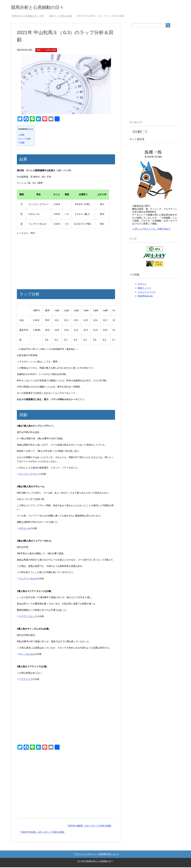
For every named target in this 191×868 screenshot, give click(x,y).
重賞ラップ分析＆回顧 (46, 51)
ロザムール (25, 529)
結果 (21, 135)
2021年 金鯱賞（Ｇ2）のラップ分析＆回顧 (90, 826)
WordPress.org (145, 297)
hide (31, 130)
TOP (28, 17)
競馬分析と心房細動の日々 (42, 8)
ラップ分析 (25, 139)
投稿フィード (144, 289)
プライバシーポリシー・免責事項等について (96, 855)
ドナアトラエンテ (28, 617)
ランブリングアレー (29, 475)
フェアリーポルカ (28, 579)
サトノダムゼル (27, 655)
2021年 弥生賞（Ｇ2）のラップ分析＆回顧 (42, 833)
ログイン (142, 285)
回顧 (21, 143)
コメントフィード (147, 293)
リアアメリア (26, 680)
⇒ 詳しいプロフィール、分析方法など (151, 230)
